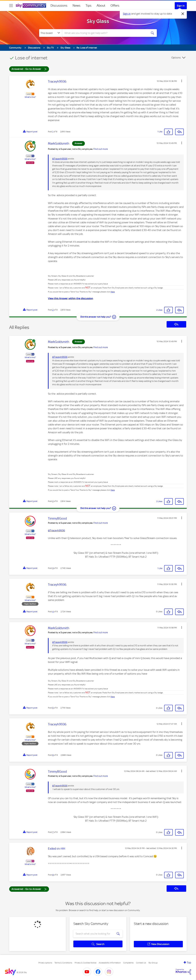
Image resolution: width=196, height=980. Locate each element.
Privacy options (45, 963)
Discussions (59, 6)
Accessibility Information (110, 963)
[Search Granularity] (51, 33)
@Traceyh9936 (60, 159)
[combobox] (105, 33)
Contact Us (141, 963)
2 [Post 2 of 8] (53, 310)
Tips (89, 6)
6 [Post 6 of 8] (53, 755)
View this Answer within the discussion (71, 298)
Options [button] (176, 58)
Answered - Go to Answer (29, 69)
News (76, 6)
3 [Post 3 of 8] (53, 568)
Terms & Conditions (63, 963)
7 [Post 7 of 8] (53, 832)
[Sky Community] (31, 6)
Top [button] (189, 963)
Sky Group (153, 963)
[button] (182, 81)
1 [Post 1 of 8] (53, 132)
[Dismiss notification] (183, 14)
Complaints (128, 963)
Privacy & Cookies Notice (85, 963)
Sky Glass (98, 21)
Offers (115, 6)
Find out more (101, 149)
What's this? (30, 97)
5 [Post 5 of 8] (53, 708)
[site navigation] (11, 6)
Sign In (181, 6)
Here (113, 292)
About (101, 6)
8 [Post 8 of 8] (53, 875)
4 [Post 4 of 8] (53, 612)
